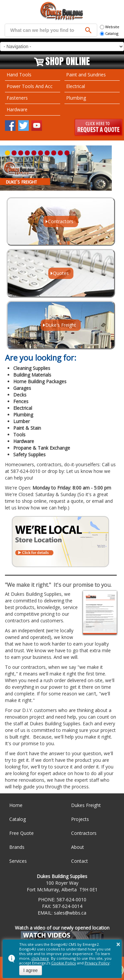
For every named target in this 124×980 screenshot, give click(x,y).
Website (110, 27)
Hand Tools (19, 75)
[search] (42, 30)
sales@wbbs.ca (70, 913)
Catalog (109, 33)
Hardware (17, 109)
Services (18, 861)
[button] (7, 153)
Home (16, 805)
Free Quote (21, 833)
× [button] (118, 944)
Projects (80, 819)
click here (40, 958)
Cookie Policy (64, 963)
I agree (31, 970)
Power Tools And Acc (30, 86)
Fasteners (17, 98)
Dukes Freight (86, 805)
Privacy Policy (97, 963)
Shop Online (68, 62)
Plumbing (76, 98)
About (78, 847)
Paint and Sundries (86, 75)
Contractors (84, 833)
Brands (17, 847)
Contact (80, 861)
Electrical (76, 86)
